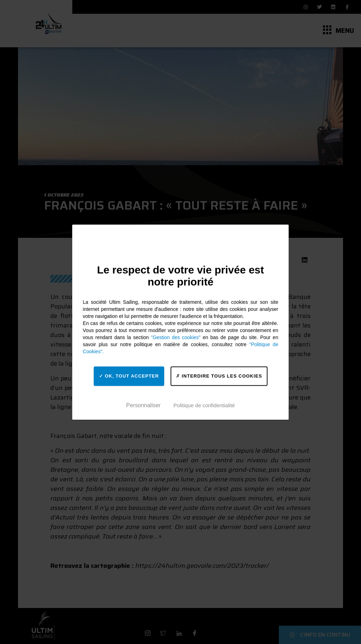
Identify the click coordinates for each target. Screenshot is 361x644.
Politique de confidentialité (204, 405)
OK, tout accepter (129, 376)
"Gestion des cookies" (176, 337)
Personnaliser (143, 405)
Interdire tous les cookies (219, 376)
